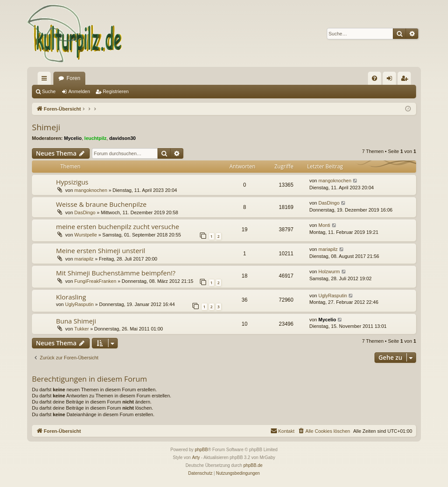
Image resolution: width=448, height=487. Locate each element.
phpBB (201, 450)
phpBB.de (253, 465)
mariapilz (84, 259)
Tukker (82, 329)
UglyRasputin (79, 304)
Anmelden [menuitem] (391, 80)
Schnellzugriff (46, 80)
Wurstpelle (86, 235)
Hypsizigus (72, 182)
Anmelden (79, 91)
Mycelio (73, 138)
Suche (49, 91)
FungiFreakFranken (95, 281)
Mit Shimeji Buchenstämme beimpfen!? (116, 273)
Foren (73, 78)
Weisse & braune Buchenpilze (101, 204)
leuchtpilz (96, 138)
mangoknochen (91, 190)
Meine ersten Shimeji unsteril (101, 250)
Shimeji (46, 127)
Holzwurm (329, 271)
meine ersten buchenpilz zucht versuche (117, 226)
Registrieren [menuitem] (406, 80)
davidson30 (123, 138)
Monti (324, 225)
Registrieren (116, 91)
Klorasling (71, 297)
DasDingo (85, 212)
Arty (196, 457)
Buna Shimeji (76, 321)
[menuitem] (374, 78)
